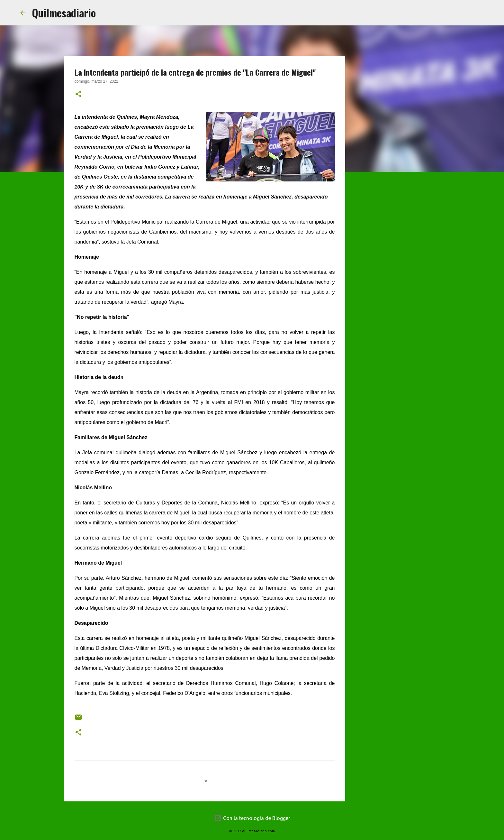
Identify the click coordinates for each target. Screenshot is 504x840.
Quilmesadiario (64, 13)
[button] (78, 95)
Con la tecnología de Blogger (252, 818)
